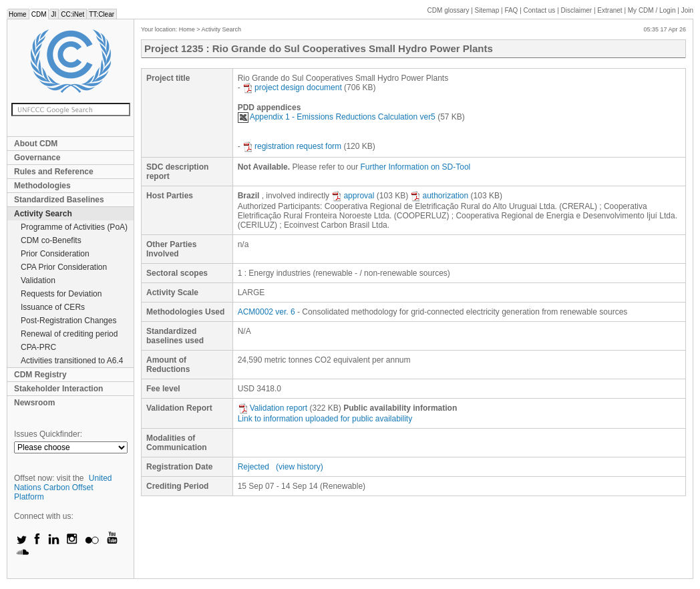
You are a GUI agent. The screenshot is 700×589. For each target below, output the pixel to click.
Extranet (609, 10)
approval (353, 196)
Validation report (273, 408)
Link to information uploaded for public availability (325, 419)
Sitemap (487, 10)
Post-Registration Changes (68, 321)
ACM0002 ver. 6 (267, 312)
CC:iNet (72, 14)
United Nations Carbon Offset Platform (63, 487)
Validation (38, 280)
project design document (292, 87)
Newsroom (34, 403)
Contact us (540, 10)
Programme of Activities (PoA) (74, 227)
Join (687, 10)
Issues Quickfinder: (48, 434)
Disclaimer (577, 10)
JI (53, 14)
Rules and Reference (54, 172)
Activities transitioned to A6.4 (72, 361)
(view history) (300, 467)
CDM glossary (449, 10)
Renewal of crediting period (69, 334)
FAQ (511, 10)
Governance (37, 158)
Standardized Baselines (59, 200)
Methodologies (42, 186)
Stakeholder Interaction (58, 389)
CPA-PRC (38, 347)
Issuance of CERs (53, 307)
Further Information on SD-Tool (416, 167)
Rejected (253, 467)
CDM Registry (40, 375)
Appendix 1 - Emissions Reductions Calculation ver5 (337, 117)
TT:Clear (102, 14)
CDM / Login (653, 10)
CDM (39, 14)
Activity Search (43, 214)
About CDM (36, 144)
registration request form (292, 146)
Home (18, 14)
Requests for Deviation (61, 294)
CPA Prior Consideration (64, 267)
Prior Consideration (55, 254)
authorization (439, 196)
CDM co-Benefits (51, 240)
